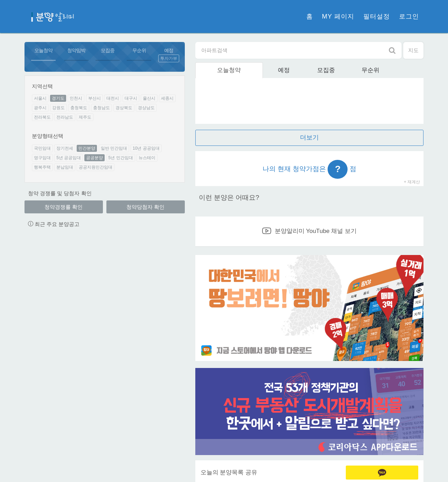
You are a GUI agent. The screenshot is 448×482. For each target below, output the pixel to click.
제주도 (85, 117)
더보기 (309, 137)
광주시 (40, 108)
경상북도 (124, 108)
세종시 (167, 98)
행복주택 (42, 167)
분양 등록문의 (362, 290)
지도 (413, 50)
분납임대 (65, 167)
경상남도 (146, 108)
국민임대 (42, 148)
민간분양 (87, 148)
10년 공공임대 (146, 148)
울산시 (149, 98)
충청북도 (79, 108)
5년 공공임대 (69, 158)
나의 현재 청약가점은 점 (309, 169)
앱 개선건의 (257, 290)
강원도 (58, 108)
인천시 (76, 98)
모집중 (108, 51)
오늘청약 (43, 51)
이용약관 (193, 469)
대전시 (113, 98)
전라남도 (65, 117)
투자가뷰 (169, 58)
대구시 (131, 98)
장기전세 (65, 148)
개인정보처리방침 (157, 469)
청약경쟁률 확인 (64, 207)
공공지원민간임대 (96, 167)
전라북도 (42, 117)
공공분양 (94, 158)
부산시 (94, 98)
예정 (169, 51)
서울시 (40, 98)
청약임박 (76, 51)
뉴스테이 (147, 158)
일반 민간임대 (114, 148)
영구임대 (42, 158)
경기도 (58, 98)
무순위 (139, 51)
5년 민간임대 (121, 158)
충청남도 (101, 108)
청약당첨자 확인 (145, 207)
